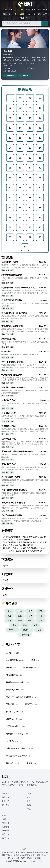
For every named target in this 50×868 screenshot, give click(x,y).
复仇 (12, 309)
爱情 (10, 63)
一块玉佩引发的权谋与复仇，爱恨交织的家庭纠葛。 (20, 354)
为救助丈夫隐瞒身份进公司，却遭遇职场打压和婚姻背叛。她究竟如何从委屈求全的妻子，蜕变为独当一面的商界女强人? (25, 507)
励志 (11, 14)
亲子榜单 (6, 834)
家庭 (11, 9)
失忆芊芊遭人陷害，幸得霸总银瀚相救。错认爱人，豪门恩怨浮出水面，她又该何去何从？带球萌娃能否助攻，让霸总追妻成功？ (25, 379)
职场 (12, 447)
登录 (22, 18)
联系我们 (6, 801)
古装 (3, 421)
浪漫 (6, 65)
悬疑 (16, 9)
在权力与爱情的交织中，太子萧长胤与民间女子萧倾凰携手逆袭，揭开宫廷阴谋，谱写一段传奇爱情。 (24, 417)
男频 (4, 819)
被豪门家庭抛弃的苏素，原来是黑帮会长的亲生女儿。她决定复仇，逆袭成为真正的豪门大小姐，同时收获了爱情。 (25, 468)
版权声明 (6, 794)
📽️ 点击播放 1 (10, 75)
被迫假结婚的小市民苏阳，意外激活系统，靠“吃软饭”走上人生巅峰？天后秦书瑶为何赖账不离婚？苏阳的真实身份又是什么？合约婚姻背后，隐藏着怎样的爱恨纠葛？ (25, 292)
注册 (28, 18)
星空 (11, 65)
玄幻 (28, 14)
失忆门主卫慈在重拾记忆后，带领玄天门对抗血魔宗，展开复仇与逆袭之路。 (25, 305)
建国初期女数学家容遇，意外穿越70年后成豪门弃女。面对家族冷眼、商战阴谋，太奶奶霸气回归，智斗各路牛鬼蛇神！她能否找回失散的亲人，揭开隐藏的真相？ (25, 266)
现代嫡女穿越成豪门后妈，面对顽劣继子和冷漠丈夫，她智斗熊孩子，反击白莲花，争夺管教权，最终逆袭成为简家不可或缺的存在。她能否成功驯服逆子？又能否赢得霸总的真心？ (25, 330)
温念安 (14, 71)
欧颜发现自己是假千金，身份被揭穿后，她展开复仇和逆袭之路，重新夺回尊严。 (24, 494)
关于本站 (6, 805)
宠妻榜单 (6, 827)
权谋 (22, 14)
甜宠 (39, 9)
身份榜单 (6, 830)
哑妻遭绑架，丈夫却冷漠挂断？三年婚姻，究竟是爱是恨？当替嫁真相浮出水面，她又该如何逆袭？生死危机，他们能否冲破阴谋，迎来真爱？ (25, 443)
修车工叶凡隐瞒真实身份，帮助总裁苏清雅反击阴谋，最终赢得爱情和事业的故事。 (25, 481)
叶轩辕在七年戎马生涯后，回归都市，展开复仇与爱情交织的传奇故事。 (25, 343)
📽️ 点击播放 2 (24, 75)
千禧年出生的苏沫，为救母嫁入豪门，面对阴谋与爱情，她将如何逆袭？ (25, 279)
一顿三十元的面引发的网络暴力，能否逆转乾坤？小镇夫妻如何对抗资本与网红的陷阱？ (25, 392)
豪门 (45, 9)
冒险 (39, 14)
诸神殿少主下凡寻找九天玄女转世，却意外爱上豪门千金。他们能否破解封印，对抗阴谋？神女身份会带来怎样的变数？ (25, 520)
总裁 (22, 9)
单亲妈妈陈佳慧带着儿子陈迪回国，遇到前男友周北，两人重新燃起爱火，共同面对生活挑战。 (25, 317)
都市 (15, 63)
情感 (12, 370)
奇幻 (16, 14)
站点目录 (6, 838)
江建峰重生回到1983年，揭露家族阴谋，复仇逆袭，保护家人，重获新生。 (25, 456)
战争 (34, 14)
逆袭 (5, 9)
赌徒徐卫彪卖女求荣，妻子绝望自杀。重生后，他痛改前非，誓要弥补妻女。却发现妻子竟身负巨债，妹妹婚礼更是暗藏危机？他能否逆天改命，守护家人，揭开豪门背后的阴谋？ (25, 430)
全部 (45, 14)
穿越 (28, 9)
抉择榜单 (6, 823)
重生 (5, 14)
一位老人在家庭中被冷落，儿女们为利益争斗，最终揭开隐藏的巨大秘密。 (25, 404)
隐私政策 (6, 797)
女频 (4, 815)
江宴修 (10, 71)
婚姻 (12, 408)
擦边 (34, 9)
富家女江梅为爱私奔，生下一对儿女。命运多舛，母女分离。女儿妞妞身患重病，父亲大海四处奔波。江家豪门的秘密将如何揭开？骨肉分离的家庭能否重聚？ (25, 366)
